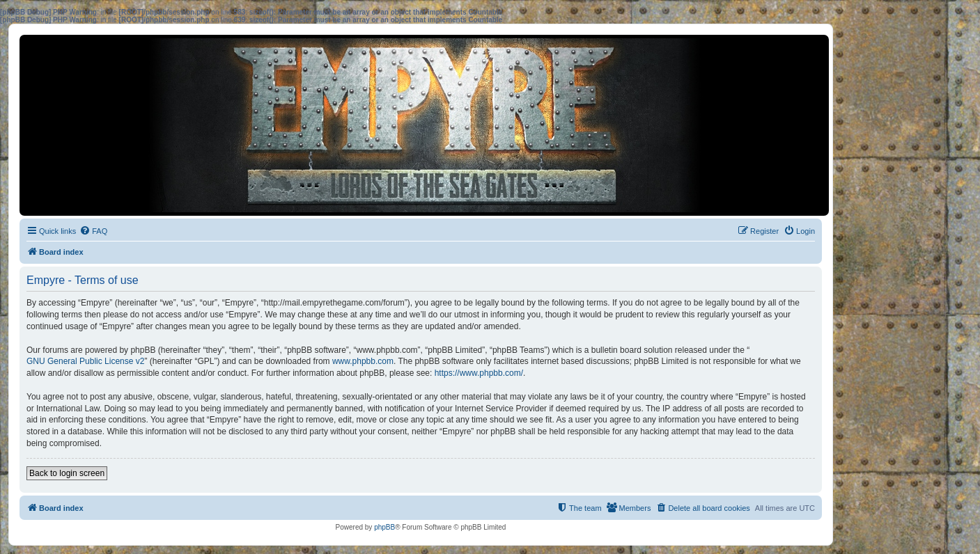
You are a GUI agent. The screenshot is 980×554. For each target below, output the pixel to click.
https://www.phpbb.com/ (479, 373)
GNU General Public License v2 (85, 361)
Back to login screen (67, 473)
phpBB (384, 527)
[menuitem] (93, 231)
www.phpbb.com (363, 361)
